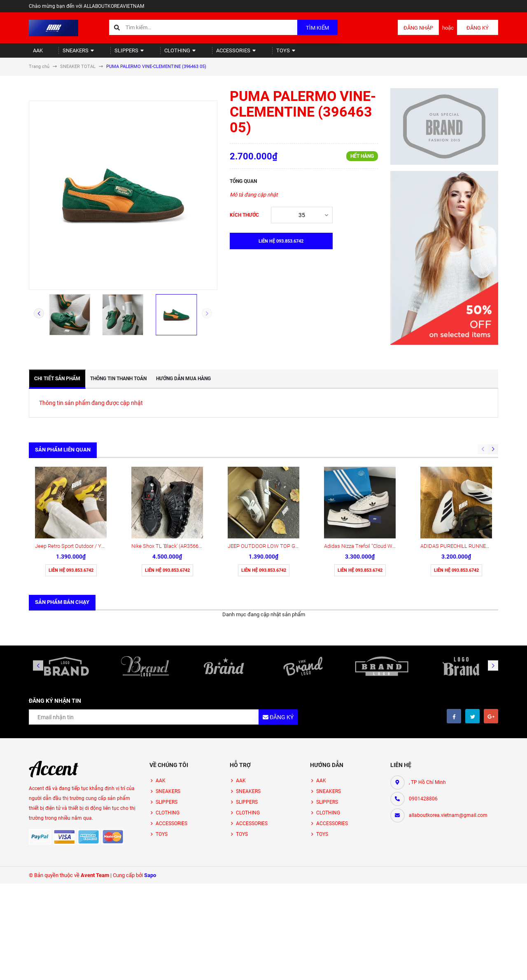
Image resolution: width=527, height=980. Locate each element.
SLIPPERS (114, 54)
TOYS (254, 54)
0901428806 (423, 734)
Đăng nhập (418, 28)
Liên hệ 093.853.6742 (71, 506)
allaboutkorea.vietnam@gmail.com (448, 751)
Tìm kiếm (317, 28)
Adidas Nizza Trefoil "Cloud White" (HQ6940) (375, 481)
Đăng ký (478, 28)
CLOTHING (159, 54)
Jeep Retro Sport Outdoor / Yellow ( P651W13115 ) (93, 481)
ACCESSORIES (209, 54)
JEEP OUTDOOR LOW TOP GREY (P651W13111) (284, 481)
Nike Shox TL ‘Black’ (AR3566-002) (171, 481)
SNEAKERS (69, 54)
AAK (34, 54)
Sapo (150, 810)
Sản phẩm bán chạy (62, 537)
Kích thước (244, 222)
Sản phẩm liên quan (63, 457)
